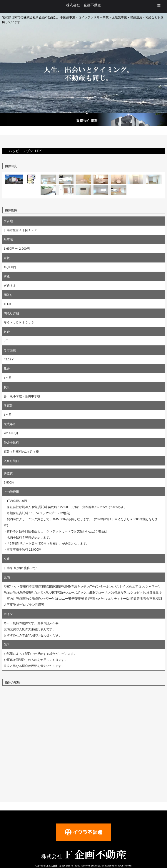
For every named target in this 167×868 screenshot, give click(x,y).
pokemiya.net (98, 866)
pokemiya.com (124, 866)
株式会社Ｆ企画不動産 (83, 5)
